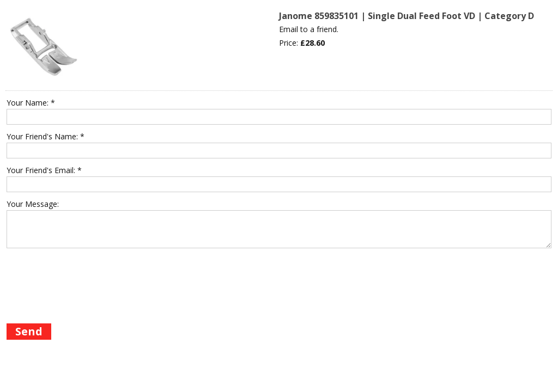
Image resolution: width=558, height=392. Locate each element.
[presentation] (89, 296)
